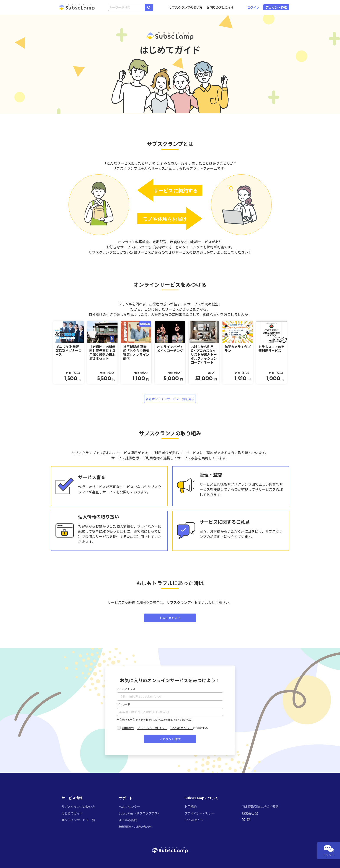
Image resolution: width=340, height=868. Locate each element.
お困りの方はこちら (220, 7)
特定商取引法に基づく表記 (260, 806)
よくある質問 (128, 820)
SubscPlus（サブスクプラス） (140, 813)
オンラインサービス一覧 (78, 820)
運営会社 (250, 813)
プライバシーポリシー (152, 728)
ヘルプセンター (129, 806)
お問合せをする (170, 618)
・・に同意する (165, 728)
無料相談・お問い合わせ (136, 827)
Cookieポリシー (182, 728)
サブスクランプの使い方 (186, 7)
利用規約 (128, 728)
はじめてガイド (72, 813)
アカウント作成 (170, 739)
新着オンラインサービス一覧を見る (170, 399)
